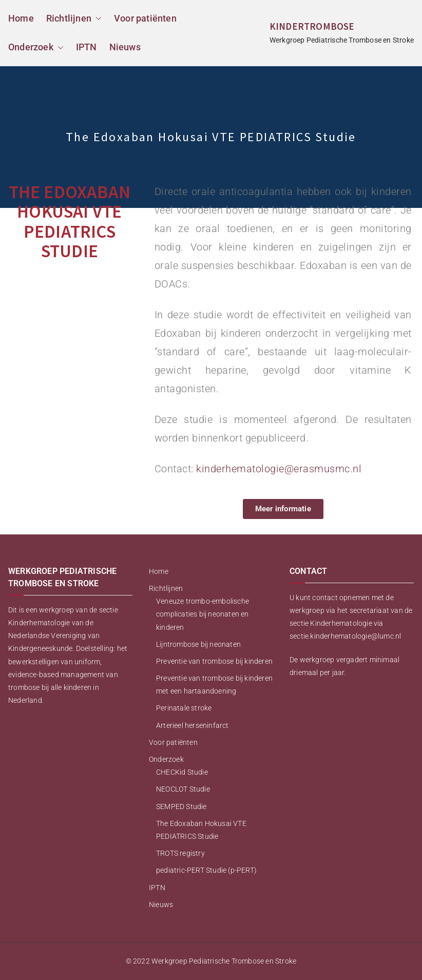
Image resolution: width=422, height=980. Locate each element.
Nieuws (125, 47)
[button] (97, 18)
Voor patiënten (145, 18)
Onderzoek (36, 47)
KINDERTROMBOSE (312, 26)
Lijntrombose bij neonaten (198, 644)
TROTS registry (180, 853)
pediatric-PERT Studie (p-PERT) (206, 870)
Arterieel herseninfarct (193, 725)
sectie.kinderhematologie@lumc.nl (345, 636)
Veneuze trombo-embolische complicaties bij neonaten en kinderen (203, 614)
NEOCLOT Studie (183, 789)
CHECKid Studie (182, 772)
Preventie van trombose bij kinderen (214, 661)
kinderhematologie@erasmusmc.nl (279, 469)
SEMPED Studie (181, 806)
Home (21, 18)
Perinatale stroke (184, 708)
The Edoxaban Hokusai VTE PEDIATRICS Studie (201, 830)
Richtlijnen (74, 18)
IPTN (87, 47)
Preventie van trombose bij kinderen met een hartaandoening (214, 685)
